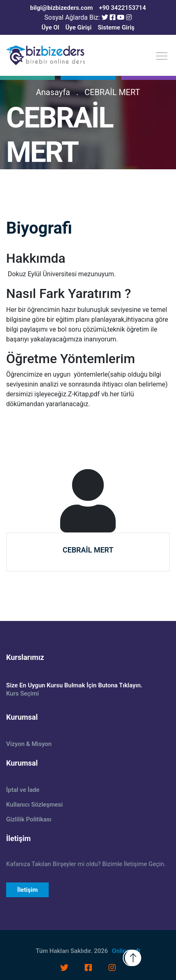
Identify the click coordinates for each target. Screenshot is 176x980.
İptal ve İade (23, 790)
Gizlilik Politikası (29, 819)
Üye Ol (50, 27)
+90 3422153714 (123, 8)
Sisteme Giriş (116, 27)
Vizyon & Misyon (29, 744)
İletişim (27, 890)
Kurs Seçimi (23, 694)
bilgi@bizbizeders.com (62, 8)
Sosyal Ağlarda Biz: (72, 17)
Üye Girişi (79, 27)
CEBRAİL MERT (113, 92)
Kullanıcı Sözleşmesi (34, 805)
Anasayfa (53, 92)
